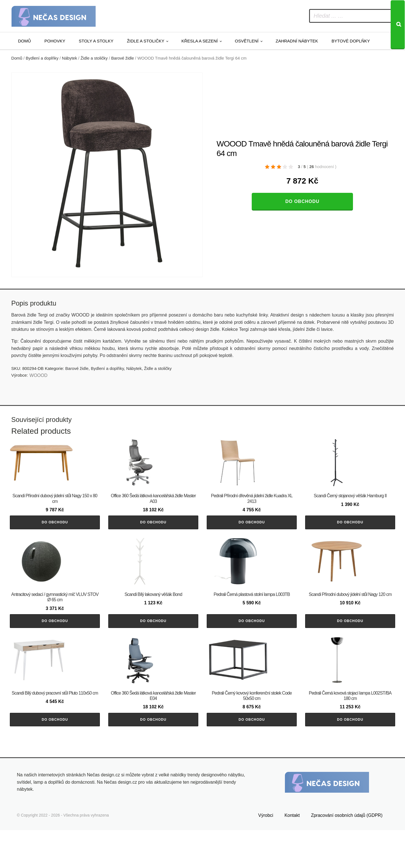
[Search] (398, 25)
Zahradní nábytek (297, 41)
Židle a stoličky (146, 41)
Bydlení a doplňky (42, 58)
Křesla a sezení (200, 41)
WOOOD (39, 375)
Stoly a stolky (96, 41)
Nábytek (69, 58)
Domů (24, 41)
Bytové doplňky (351, 41)
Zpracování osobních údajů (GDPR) (347, 853)
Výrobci (266, 853)
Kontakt (292, 853)
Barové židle (122, 58)
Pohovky (55, 41)
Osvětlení (247, 41)
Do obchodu (302, 201)
